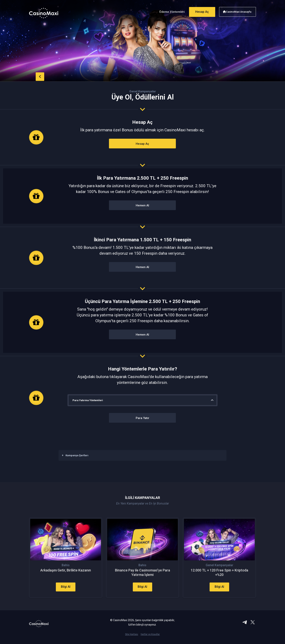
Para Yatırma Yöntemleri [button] (88, 400)
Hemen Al (142, 206)
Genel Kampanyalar (143, 91)
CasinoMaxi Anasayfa (239, 11)
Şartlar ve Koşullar (150, 637)
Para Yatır (142, 418)
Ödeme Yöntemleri (169, 11)
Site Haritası (132, 637)
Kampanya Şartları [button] (75, 455)
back (37, 76)
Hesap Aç (200, 11)
